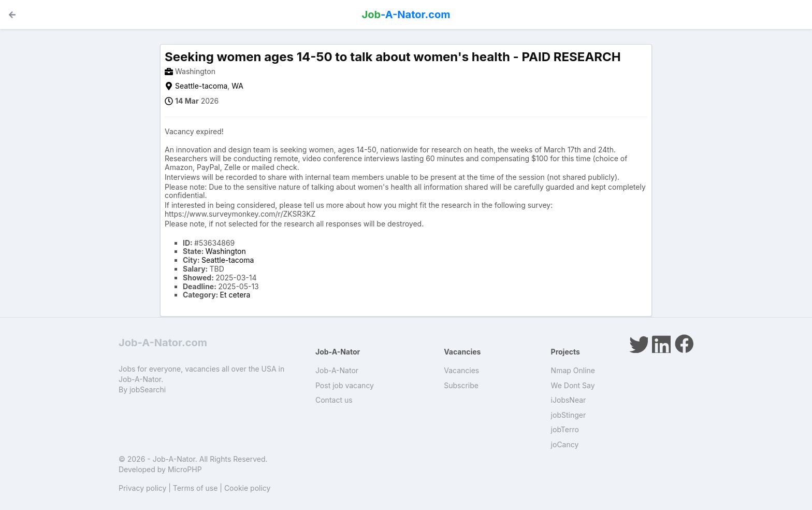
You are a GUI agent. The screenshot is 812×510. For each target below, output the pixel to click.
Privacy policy (142, 488)
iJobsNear (569, 400)
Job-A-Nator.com (163, 343)
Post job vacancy (345, 385)
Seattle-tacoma (201, 86)
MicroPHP (185, 469)
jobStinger (569, 415)
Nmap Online (573, 370)
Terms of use (195, 488)
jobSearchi (148, 389)
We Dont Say (573, 385)
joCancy (565, 444)
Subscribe (461, 385)
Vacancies (461, 370)
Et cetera (235, 295)
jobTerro (565, 429)
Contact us (334, 400)
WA (237, 86)
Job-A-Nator (337, 370)
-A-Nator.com (406, 15)
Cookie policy (248, 488)
